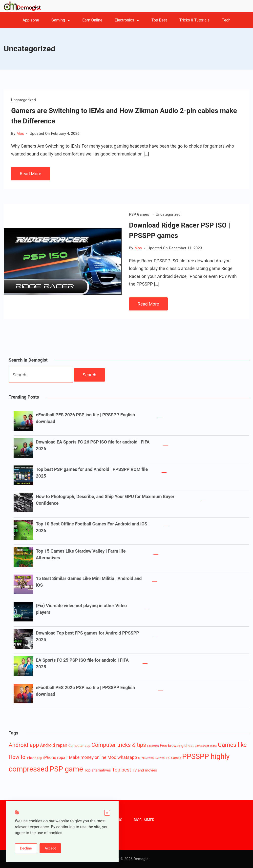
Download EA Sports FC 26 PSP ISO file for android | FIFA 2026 (93, 445)
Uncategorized (23, 100)
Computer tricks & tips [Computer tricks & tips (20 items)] (119, 745)
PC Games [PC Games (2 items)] (174, 758)
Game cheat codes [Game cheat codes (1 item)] (206, 746)
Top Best (159, 20)
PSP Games (139, 214)
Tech (226, 20)
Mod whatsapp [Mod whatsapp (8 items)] (122, 757)
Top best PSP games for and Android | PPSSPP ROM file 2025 (92, 473)
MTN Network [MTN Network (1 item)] (146, 758)
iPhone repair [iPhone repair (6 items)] (56, 757)
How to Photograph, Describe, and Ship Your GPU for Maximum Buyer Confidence (105, 500)
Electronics (127, 20)
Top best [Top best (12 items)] (121, 770)
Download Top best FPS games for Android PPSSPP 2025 (87, 636)
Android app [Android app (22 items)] (24, 745)
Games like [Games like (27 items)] (232, 745)
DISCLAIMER (144, 820)
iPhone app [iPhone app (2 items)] (34, 758)
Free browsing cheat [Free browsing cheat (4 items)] (177, 746)
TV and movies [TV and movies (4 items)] (145, 770)
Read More (31, 174)
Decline (26, 848)
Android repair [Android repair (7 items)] (54, 745)
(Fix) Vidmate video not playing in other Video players (81, 609)
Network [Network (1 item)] (160, 758)
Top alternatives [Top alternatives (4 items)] (98, 770)
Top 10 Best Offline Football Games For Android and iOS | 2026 (93, 527)
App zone (31, 20)
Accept (50, 848)
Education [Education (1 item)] (153, 746)
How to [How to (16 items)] (17, 757)
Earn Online (92, 20)
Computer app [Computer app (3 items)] (79, 746)
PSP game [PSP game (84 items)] (66, 769)
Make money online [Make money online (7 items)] (88, 757)
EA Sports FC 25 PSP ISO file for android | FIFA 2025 (82, 663)
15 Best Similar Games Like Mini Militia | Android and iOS (89, 582)
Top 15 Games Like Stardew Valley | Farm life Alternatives (81, 554)
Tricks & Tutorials (195, 20)
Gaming (61, 20)
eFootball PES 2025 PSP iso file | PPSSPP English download (85, 691)
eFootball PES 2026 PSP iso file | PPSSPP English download (85, 418)
